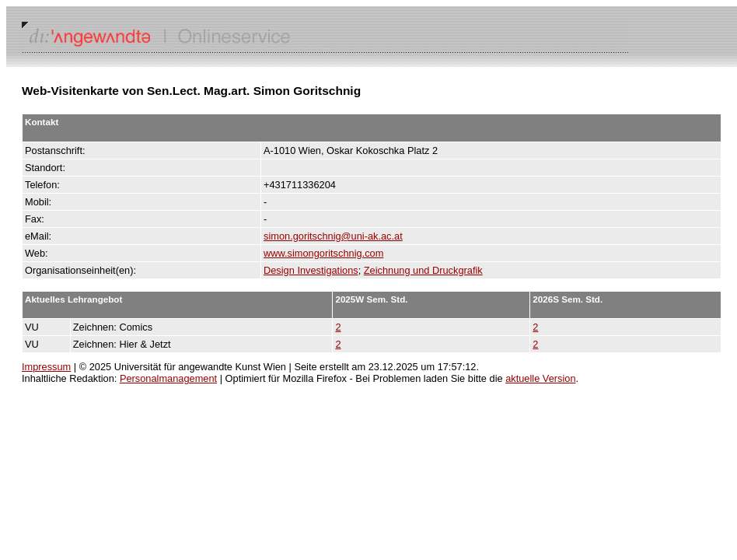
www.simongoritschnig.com (323, 253)
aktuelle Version (540, 378)
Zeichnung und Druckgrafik (423, 270)
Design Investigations (311, 270)
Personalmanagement (168, 378)
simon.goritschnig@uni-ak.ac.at (333, 236)
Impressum (46, 367)
